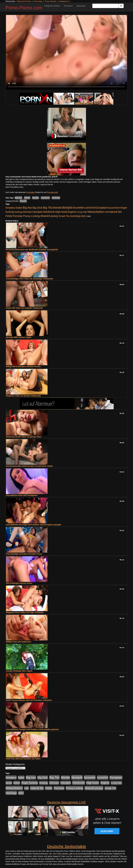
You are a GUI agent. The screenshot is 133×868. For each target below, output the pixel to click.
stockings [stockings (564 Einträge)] (76, 216)
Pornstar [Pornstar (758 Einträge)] (18, 216)
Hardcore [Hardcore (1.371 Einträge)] (49, 212)
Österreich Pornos (24, 1)
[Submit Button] (121, 6)
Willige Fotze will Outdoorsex (19, 642)
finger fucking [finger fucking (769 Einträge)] (30, 783)
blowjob (36, 198)
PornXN (23, 201)
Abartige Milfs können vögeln (19, 337)
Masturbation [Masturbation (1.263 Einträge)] (96, 212)
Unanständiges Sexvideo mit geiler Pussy (24, 554)
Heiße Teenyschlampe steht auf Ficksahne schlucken (29, 700)
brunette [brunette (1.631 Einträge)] (78, 208)
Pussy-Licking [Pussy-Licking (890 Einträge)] (31, 216)
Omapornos (64, 1)
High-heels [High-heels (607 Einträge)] (61, 212)
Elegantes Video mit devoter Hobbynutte (23, 396)
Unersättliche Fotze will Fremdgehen (22, 495)
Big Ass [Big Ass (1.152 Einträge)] (27, 208)
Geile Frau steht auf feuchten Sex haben (23, 759)
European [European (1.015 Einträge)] (101, 208)
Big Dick (19, 198)
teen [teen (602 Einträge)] (84, 216)
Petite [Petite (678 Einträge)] (9, 216)
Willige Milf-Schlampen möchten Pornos (23, 367)
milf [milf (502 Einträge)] (107, 212)
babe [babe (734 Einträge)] (19, 208)
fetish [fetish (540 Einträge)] (117, 208)
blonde (27, 198)
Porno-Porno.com (24, 8)
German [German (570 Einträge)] (27, 212)
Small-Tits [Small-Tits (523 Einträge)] (64, 216)
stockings (56, 198)
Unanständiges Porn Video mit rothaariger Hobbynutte (29, 279)
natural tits (45, 198)
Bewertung (81, 6)
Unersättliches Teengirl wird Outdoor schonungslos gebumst (32, 729)
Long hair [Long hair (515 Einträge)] (82, 212)
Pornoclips (38, 1)
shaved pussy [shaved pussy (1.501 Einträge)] (49, 216)
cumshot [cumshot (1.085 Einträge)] (90, 208)
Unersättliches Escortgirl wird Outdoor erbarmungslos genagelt (34, 525)
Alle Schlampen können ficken (19, 583)
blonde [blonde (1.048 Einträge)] (57, 208)
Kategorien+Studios (52, 6)
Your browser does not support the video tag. (66, 52)
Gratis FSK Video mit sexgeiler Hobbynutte (24, 308)
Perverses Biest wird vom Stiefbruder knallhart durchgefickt (32, 250)
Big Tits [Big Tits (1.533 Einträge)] (48, 208)
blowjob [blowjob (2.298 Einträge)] (67, 207)
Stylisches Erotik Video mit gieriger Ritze (24, 437)
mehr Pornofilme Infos (14, 187)
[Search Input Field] (105, 6)
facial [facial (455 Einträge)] (111, 208)
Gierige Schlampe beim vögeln (19, 671)
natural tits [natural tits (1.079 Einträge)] (115, 212)
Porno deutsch (51, 1)
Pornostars (68, 6)
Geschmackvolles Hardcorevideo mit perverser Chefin (29, 466)
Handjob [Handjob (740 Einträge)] (37, 212)
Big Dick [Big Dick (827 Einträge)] (37, 208)
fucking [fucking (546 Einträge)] (18, 212)
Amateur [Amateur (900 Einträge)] (11, 208)
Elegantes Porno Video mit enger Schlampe (25, 612)
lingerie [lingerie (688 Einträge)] (72, 212)
